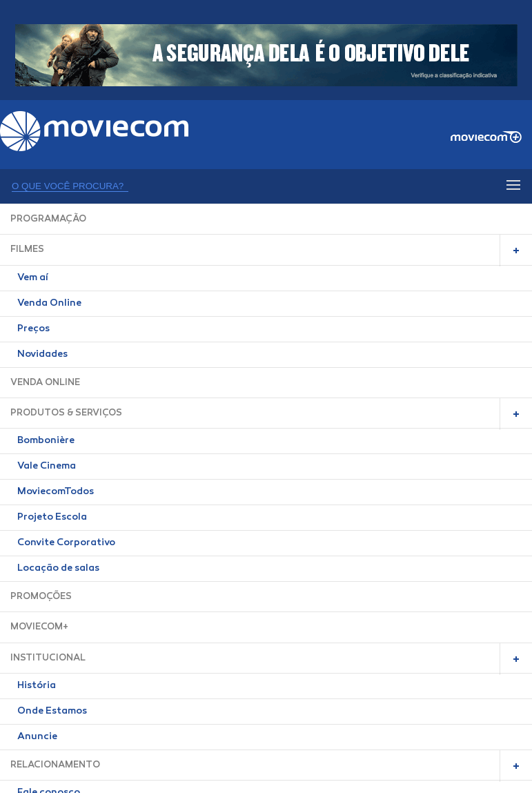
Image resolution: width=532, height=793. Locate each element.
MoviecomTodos (56, 492)
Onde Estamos (52, 712)
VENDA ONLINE (45, 383)
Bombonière (46, 441)
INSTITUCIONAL (48, 658)
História (37, 686)
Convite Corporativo (66, 543)
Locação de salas (58, 569)
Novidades (42, 355)
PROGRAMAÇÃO (48, 219)
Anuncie (37, 737)
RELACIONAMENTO (55, 765)
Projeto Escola (52, 518)
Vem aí (33, 278)
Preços (33, 329)
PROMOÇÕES (41, 597)
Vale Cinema (47, 467)
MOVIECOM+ (39, 627)
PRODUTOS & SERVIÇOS (66, 413)
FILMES (27, 249)
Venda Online (49, 304)
